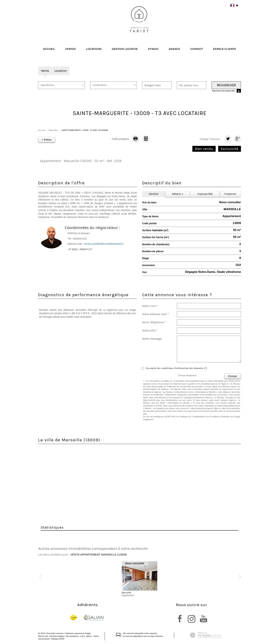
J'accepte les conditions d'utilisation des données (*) (176, 368)
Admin (89, 636)
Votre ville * (150, 330)
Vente (45, 71)
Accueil (49, 49)
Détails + (178, 194)
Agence (174, 49)
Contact (197, 49)
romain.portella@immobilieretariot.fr (104, 244)
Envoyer (233, 376)
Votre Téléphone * (154, 322)
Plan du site (43, 636)
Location (61, 71)
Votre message (152, 339)
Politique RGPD (58, 639)
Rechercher (226, 85)
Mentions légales (57, 636)
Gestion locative (125, 49)
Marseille (53, 130)
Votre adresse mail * (156, 314)
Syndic (153, 49)
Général (154, 194)
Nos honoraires (72, 636)
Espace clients (224, 49)
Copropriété (205, 194)
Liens (82, 636)
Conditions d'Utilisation (220, 417)
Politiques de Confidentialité (192, 417)
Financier (230, 194)
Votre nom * (150, 306)
